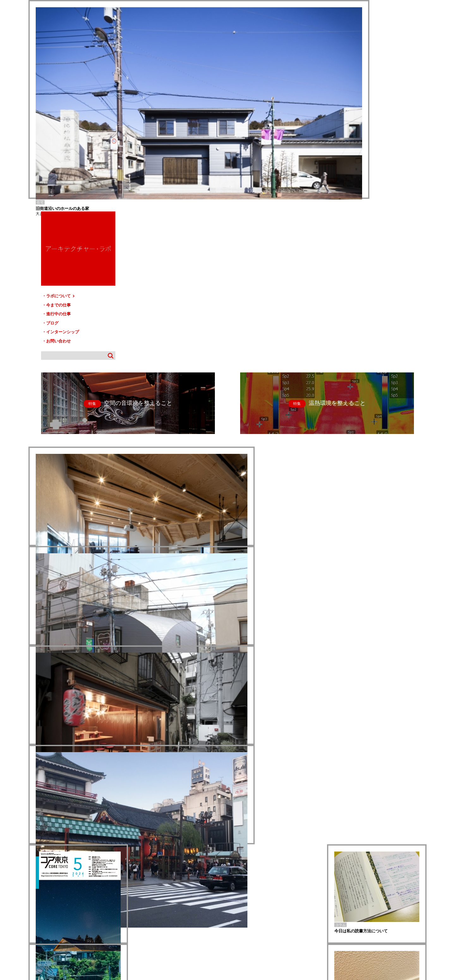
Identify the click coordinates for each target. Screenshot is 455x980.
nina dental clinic (40, 888)
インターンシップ (361, 133)
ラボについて (359, 97)
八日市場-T (36, 884)
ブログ (351, 124)
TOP (419, 911)
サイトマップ (229, 914)
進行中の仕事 (357, 115)
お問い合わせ (357, 142)
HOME (38, 914)
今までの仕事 (357, 106)
